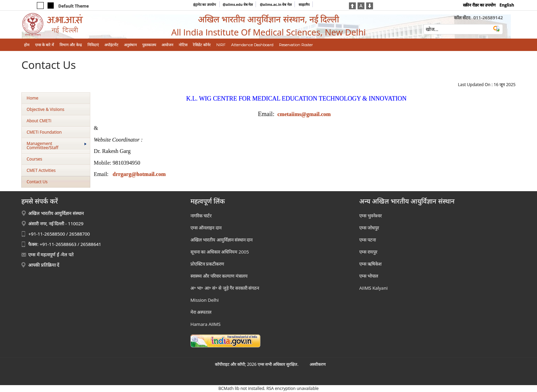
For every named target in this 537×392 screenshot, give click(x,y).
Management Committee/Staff (56, 146)
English (507, 5)
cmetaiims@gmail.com (304, 114)
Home (32, 98)
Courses (34, 159)
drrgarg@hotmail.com (139, 174)
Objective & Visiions (45, 109)
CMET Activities (41, 170)
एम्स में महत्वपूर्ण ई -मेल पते (51, 255)
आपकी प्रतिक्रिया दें (44, 265)
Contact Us (37, 182)
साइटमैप (304, 4)
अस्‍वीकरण (318, 364)
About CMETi (39, 121)
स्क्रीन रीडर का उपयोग (479, 5)
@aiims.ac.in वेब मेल (276, 4)
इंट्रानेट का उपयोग (205, 4)
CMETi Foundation (44, 132)
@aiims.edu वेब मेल (238, 4)
